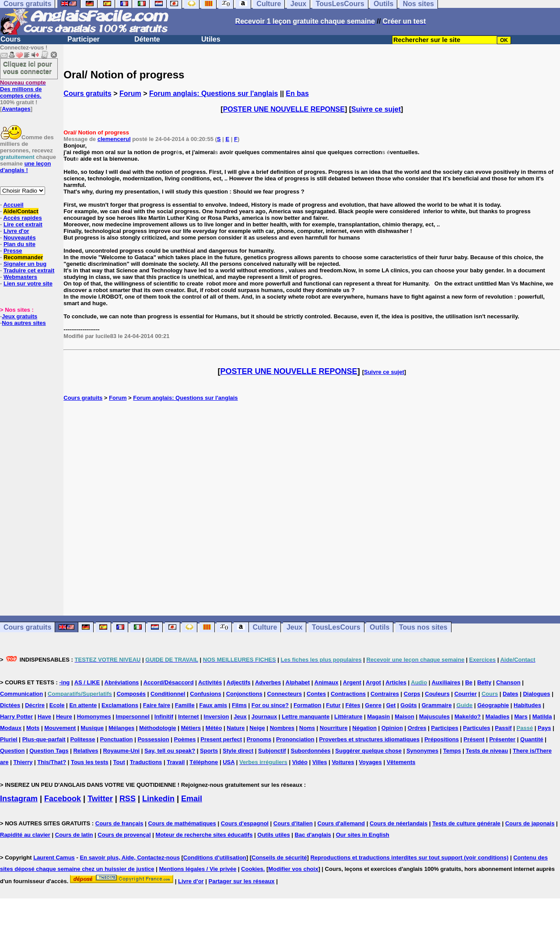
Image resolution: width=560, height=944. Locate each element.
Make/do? (468, 717)
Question (12, 751)
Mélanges (121, 728)
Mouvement (60, 728)
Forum (130, 93)
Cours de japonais (530, 823)
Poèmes (185, 739)
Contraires (385, 694)
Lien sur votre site (28, 284)
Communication (21, 694)
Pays (544, 728)
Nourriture (334, 728)
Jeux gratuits (19, 316)
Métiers (191, 728)
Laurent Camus (54, 858)
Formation (308, 705)
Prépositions (442, 739)
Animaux (327, 682)
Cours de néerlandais (399, 823)
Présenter (502, 739)
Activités (210, 682)
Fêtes (353, 705)
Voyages (370, 762)
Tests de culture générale (466, 823)
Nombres (282, 728)
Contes (316, 694)
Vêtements (401, 762)
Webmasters (20, 277)
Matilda (542, 717)
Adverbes (268, 682)
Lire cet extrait (23, 224)
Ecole (57, 705)
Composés (131, 694)
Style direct (238, 751)
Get (391, 705)
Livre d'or (16, 231)
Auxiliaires (446, 682)
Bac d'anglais (313, 835)
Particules (476, 728)
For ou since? (270, 705)
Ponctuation (116, 739)
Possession (153, 739)
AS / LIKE (87, 682)
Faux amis (213, 705)
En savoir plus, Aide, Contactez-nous (130, 858)
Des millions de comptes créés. (23, 89)
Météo (214, 728)
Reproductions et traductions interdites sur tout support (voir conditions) (409, 858)
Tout (119, 762)
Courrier (465, 694)
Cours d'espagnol (245, 823)
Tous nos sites (423, 627)
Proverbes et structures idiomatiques (369, 739)
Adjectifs (239, 682)
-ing (64, 682)
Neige (257, 728)
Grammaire (437, 705)
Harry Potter (16, 717)
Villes (320, 762)
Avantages (16, 109)
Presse (13, 251)
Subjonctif (272, 751)
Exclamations (120, 705)
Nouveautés (20, 238)
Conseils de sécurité (279, 858)
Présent (474, 739)
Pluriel (9, 739)
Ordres (417, 728)
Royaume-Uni (121, 751)
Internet (189, 717)
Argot (373, 682)
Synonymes (422, 751)
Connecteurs (285, 694)
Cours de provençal (124, 835)
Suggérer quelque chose (368, 751)
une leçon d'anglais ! (25, 167)
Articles (396, 682)
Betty (485, 682)
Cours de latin (74, 835)
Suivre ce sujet (376, 109)
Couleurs (437, 694)
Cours (10, 39)
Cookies (252, 869)
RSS (128, 799)
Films (239, 705)
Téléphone (204, 762)
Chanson (508, 682)
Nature (236, 728)
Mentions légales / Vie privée (198, 869)
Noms (307, 728)
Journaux (264, 717)
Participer (84, 39)
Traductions (146, 762)
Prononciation (295, 739)
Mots (33, 728)
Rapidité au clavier (25, 835)
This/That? (52, 762)
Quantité (532, 739)
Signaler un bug (25, 264)
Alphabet (298, 682)
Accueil (13, 205)
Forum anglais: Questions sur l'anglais (214, 93)
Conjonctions (244, 694)
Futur (333, 705)
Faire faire (157, 705)
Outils (380, 627)
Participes (444, 728)
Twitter (100, 799)
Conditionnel (168, 694)
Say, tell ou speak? (170, 751)
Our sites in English (363, 835)
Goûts (409, 705)
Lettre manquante (306, 717)
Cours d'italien (293, 823)
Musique (92, 728)
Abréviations (122, 682)
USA (229, 762)
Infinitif (164, 717)
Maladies (498, 717)
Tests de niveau (487, 751)
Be (469, 682)
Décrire (35, 705)
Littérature (348, 717)
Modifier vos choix (293, 869)
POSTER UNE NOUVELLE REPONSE (284, 109)
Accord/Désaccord (169, 682)
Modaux (11, 728)
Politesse (82, 739)
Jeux (294, 627)
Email (192, 799)
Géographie (493, 705)
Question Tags (49, 751)
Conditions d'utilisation (215, 858)
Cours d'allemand (341, 823)
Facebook (63, 799)
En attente (83, 705)
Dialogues (536, 694)
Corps (412, 694)
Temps (452, 751)
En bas (297, 93)
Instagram (19, 799)
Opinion (392, 728)
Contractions (348, 694)
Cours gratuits (87, 93)
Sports (209, 751)
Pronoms (259, 739)
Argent (352, 682)
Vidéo (300, 762)
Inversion (217, 717)
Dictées (10, 705)
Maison (404, 717)
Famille (185, 705)
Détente (147, 39)
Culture (265, 627)
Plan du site (19, 244)
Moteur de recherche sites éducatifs (204, 835)
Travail (176, 762)
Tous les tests (90, 762)
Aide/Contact (21, 211)
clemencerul (114, 139)
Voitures (343, 762)
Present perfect (221, 739)
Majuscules (434, 717)
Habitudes (527, 705)
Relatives (86, 751)
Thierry (23, 762)
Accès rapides (22, 218)
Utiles (211, 39)
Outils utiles (273, 835)
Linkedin (158, 799)
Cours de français (119, 823)
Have (44, 717)
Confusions (206, 694)
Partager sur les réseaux (242, 881)
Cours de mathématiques (182, 823)
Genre (373, 705)
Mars (521, 717)
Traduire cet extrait (29, 270)
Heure (64, 717)
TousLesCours (336, 627)
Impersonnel (133, 717)
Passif (503, 728)
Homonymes (94, 717)
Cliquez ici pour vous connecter (28, 67)
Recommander (23, 257)
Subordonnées (310, 751)
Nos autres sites (24, 323)
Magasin (378, 717)
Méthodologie (158, 728)
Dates (510, 694)
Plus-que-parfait (44, 739)
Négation (364, 728)
